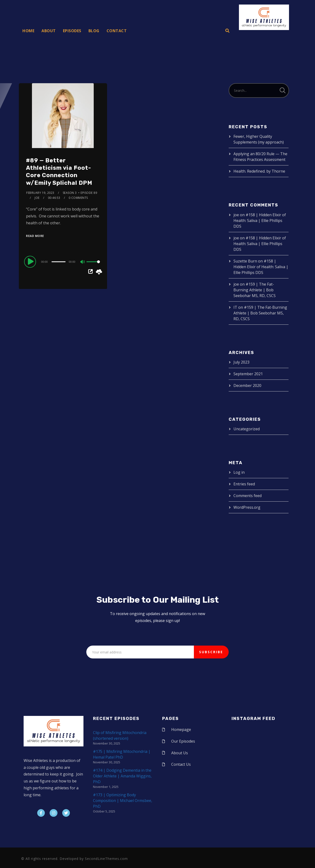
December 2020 (247, 385)
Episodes (72, 31)
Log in (239, 472)
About (49, 31)
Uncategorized (247, 429)
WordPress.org (247, 507)
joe (37, 198)
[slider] (59, 262)
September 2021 (248, 374)
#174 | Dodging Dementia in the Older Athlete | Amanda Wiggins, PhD (122, 776)
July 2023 (241, 362)
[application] (63, 262)
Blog (94, 31)
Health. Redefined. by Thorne (259, 171)
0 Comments (78, 198)
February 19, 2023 (40, 193)
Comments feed (248, 496)
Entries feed (244, 484)
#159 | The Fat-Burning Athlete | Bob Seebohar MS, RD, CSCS (255, 290)
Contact (117, 31)
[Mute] (83, 262)
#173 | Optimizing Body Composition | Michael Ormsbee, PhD (123, 801)
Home (28, 31)
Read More (35, 236)
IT (235, 307)
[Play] (31, 262)
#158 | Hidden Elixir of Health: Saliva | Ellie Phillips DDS (260, 221)
